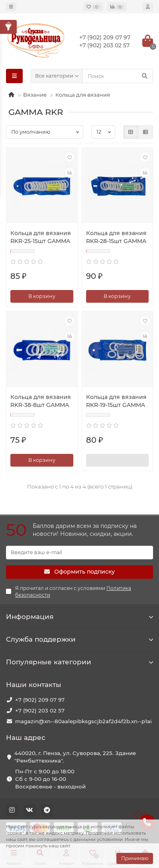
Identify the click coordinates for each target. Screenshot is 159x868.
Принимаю (135, 858)
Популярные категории (79, 662)
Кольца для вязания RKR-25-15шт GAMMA (41, 237)
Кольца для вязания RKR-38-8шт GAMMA (41, 401)
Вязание (35, 95)
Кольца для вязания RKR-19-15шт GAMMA (116, 401)
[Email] (79, 553)
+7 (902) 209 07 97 (40, 700)
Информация (79, 617)
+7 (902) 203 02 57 (40, 710)
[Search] (118, 76)
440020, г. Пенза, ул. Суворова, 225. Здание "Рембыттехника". (75, 757)
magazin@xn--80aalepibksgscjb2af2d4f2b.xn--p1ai (83, 721)
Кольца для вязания (83, 95)
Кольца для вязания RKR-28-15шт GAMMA (116, 237)
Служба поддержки (79, 639)
